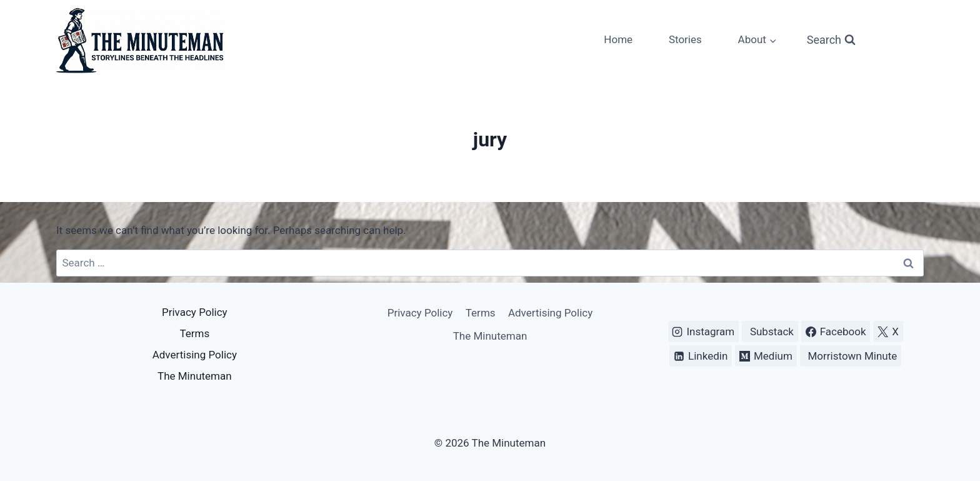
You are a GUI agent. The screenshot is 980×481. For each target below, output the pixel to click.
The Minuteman (195, 376)
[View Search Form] (831, 40)
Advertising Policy (195, 355)
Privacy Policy (195, 312)
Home (618, 39)
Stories (685, 39)
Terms (194, 333)
